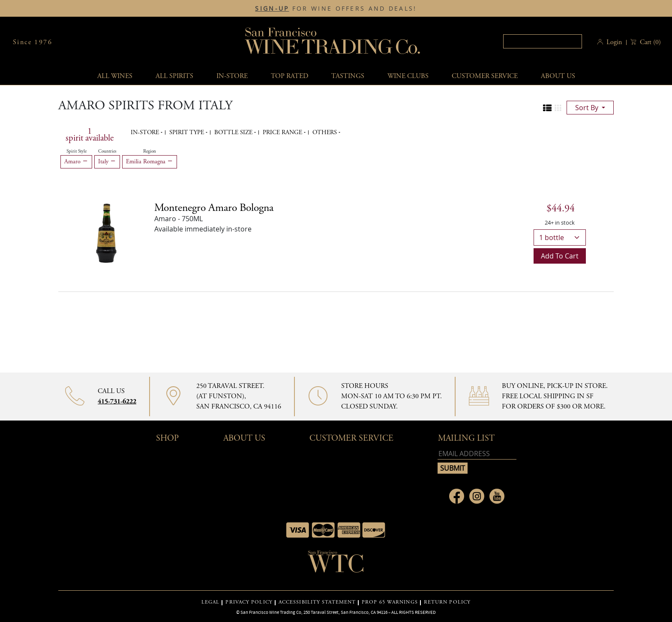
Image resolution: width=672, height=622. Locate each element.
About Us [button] (558, 76)
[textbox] (543, 41)
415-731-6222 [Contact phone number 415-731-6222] (117, 401)
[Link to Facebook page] (457, 496)
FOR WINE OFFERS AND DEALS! (336, 9)
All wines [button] (115, 76)
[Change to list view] (547, 108)
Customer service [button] (485, 76)
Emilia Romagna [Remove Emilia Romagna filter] (150, 162)
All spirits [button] (174, 76)
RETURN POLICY (447, 602)
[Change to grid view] (558, 108)
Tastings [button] (348, 76)
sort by (588, 108)
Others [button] (325, 132)
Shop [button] (167, 438)
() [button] (649, 42)
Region (150, 151)
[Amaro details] (214, 208)
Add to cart (560, 256)
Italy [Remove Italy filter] (107, 162)
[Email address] (477, 454)
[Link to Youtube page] (497, 496)
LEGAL (211, 602)
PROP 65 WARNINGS (390, 602)
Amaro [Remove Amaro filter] (76, 162)
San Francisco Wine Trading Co (333, 42)
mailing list (466, 438)
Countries (107, 151)
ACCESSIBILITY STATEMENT (317, 602)
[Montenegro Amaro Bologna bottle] (106, 232)
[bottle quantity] (560, 237)
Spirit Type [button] (187, 132)
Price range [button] (283, 132)
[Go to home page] (336, 564)
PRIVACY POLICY (249, 602)
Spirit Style (76, 151)
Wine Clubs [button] (408, 76)
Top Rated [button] (289, 76)
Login (614, 42)
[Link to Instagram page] (477, 496)
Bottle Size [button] (234, 132)
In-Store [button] (232, 76)
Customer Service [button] (351, 438)
